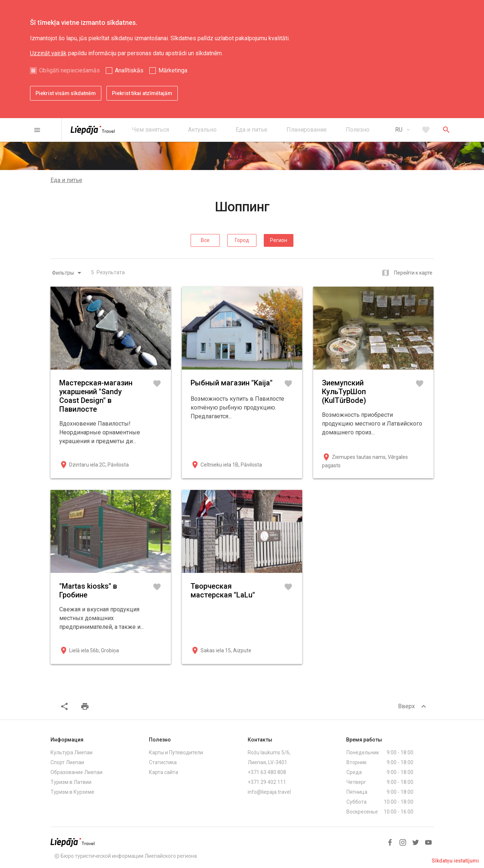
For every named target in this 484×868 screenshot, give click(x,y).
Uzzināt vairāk (48, 53)
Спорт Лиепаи (67, 762)
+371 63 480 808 (267, 772)
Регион (279, 240)
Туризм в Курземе (72, 792)
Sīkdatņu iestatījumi (455, 861)
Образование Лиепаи (76, 772)
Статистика (163, 762)
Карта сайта (164, 772)
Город (242, 240)
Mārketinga (173, 70)
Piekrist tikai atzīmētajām (142, 93)
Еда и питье (66, 180)
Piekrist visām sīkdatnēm (66, 93)
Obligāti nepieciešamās (70, 70)
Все (205, 240)
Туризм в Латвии (71, 782)
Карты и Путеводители (176, 752)
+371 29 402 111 (267, 782)
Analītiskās (129, 70)
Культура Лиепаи (72, 752)
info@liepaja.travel (269, 792)
